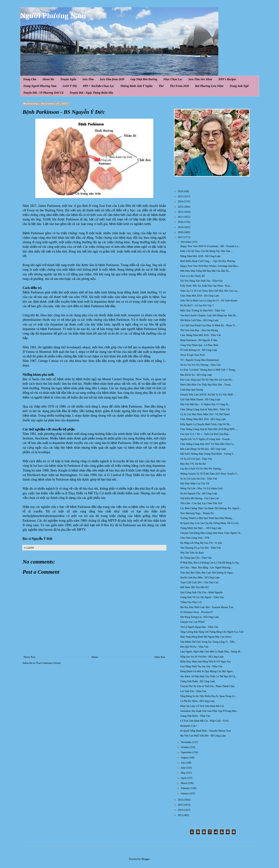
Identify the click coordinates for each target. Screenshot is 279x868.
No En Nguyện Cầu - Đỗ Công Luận (199, 494)
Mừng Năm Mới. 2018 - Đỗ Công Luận (200, 256)
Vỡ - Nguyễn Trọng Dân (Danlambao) (200, 360)
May (183, 773)
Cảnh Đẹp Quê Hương (192, 390)
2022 (181, 212)
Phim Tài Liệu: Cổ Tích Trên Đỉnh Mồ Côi (202, 706)
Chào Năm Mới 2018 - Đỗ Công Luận (200, 296)
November (187, 742)
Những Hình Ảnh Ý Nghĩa (136, 86)
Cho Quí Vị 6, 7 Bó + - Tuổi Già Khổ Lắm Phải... (205, 434)
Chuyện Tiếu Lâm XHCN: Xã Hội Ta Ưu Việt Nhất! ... (208, 395)
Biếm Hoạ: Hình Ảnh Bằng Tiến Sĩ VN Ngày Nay (205, 662)
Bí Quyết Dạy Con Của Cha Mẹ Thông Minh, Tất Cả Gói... (210, 523)
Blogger (146, 859)
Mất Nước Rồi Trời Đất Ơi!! (195, 587)
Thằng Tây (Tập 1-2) (191, 602)
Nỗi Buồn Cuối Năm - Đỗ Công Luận (199, 320)
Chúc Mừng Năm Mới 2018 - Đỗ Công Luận (203, 419)
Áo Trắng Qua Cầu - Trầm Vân (196, 558)
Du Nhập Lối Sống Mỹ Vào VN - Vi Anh (201, 543)
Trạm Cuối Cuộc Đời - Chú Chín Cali (199, 582)
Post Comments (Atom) (49, 663)
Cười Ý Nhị (70, 86)
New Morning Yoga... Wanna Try (197, 513)
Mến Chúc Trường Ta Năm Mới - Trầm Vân (203, 311)
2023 (181, 207)
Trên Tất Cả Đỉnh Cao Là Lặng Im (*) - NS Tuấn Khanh (209, 301)
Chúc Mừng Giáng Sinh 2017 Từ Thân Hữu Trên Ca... (208, 444)
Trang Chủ (30, 79)
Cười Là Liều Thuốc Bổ (192, 276)
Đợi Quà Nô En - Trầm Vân (194, 647)
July (183, 763)
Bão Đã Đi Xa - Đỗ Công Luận (196, 375)
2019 (181, 227)
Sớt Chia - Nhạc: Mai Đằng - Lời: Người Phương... (206, 568)
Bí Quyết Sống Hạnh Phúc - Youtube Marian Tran (205, 731)
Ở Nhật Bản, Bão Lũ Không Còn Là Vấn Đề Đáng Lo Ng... (210, 563)
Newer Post (29, 657)
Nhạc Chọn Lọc (173, 79)
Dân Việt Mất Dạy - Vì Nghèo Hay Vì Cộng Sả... (205, 404)
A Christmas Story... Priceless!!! (196, 612)
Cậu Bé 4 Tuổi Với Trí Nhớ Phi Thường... (201, 469)
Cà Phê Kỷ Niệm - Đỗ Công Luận (197, 701)
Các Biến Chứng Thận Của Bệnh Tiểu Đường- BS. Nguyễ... (210, 508)
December (186, 242)
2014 (181, 810)
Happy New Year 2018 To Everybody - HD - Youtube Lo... (210, 246)
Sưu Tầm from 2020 (112, 79)
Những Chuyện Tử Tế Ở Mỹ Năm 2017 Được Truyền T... (209, 474)
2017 (181, 237)
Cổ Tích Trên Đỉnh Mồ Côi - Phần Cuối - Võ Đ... (205, 721)
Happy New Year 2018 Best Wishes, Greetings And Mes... (210, 266)
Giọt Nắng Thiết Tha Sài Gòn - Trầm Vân (201, 666)
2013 (181, 815)
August (185, 758)
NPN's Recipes (227, 79)
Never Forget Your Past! (192, 355)
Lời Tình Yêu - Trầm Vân (193, 691)
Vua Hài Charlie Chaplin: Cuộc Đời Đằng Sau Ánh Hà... (209, 315)
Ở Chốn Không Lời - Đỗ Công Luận (199, 350)
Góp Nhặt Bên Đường (144, 79)
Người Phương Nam (53, 16)
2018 (181, 232)
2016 (181, 800)
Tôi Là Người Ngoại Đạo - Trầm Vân (199, 627)
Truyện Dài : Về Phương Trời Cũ (43, 93)
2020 (181, 222)
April (184, 778)
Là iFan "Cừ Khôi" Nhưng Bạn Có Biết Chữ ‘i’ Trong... (208, 370)
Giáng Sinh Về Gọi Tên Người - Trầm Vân (202, 597)
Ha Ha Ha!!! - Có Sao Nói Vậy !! (197, 305)
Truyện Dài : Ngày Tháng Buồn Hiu (91, 93)
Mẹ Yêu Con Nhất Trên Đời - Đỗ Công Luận (203, 736)
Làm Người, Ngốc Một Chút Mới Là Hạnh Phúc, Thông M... (211, 652)
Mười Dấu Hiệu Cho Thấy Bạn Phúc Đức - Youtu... (206, 385)
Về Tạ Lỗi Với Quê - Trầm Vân (196, 459)
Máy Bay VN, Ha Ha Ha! (193, 464)
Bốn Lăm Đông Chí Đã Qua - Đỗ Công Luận (203, 449)
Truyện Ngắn (68, 79)
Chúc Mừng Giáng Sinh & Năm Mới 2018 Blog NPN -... (209, 429)
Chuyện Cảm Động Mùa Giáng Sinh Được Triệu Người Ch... (211, 533)
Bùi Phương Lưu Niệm (209, 86)
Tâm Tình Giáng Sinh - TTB (195, 538)
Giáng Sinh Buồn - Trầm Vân (195, 716)
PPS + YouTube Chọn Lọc (98, 86)
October (185, 747)
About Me (48, 79)
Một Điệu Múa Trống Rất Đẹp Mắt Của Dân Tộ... (205, 271)
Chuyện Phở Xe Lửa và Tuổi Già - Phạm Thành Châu (207, 686)
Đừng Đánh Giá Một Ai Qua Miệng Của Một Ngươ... (207, 671)
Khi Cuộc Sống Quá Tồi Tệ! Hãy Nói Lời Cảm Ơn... (207, 380)
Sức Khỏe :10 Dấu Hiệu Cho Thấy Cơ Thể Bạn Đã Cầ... (208, 676)
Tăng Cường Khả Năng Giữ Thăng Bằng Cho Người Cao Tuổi (212, 632)
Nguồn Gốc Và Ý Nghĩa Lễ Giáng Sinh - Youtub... (206, 439)
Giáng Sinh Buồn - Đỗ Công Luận (198, 681)
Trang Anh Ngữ (239, 86)
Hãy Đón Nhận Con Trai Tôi (195, 484)
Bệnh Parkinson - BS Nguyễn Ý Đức (199, 340)
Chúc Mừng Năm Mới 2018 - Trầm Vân (200, 335)
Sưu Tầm (88, 79)
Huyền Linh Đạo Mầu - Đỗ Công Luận (200, 578)
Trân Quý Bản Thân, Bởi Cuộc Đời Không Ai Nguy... (207, 573)
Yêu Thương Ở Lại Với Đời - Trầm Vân (200, 548)
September (187, 752)
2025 (181, 196)
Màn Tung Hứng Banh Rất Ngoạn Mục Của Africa (206, 637)
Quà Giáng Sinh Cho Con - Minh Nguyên (201, 592)
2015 (181, 805)
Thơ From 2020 (179, 86)
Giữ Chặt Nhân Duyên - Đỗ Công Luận (200, 399)
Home (95, 657)
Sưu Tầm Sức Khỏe (200, 79)
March (184, 783)
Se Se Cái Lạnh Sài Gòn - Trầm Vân (199, 479)
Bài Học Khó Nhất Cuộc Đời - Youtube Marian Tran (207, 607)
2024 (181, 202)
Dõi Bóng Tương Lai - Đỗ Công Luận (199, 617)
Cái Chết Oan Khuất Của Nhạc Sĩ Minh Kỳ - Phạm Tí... (208, 325)
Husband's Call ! (189, 726)
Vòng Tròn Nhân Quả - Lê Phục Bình (199, 345)
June (183, 768)
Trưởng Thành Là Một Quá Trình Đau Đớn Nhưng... (207, 518)
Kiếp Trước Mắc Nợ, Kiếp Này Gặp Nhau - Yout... (206, 286)
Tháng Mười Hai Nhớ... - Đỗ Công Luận (201, 528)
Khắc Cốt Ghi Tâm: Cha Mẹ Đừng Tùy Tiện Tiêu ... (206, 251)
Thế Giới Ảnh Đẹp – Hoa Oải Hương (199, 330)
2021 (181, 217)
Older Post (160, 657)
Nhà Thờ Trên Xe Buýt (192, 553)
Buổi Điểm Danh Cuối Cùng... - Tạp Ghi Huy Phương (207, 261)
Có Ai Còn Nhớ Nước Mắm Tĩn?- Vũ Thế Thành (205, 414)
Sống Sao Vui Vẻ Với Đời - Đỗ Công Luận (202, 657)
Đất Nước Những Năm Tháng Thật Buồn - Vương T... (207, 454)
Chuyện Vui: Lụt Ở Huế (192, 622)
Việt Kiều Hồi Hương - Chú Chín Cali (200, 498)
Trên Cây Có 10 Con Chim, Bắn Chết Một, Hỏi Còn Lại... (209, 291)
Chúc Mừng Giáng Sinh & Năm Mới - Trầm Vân (205, 409)
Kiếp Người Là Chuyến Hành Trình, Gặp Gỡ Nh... (206, 424)
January (185, 793)
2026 (181, 191)
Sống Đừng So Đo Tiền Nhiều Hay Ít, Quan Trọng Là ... (209, 696)
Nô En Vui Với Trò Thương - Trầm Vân (200, 365)
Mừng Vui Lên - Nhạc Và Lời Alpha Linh (201, 488)
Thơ (161, 86)
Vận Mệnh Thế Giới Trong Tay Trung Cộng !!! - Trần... (208, 642)
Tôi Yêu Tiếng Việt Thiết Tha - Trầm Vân (201, 281)
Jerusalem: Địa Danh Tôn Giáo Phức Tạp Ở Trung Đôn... (209, 711)
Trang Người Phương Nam (40, 86)
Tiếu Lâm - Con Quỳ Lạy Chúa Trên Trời (201, 503)
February (186, 788)
